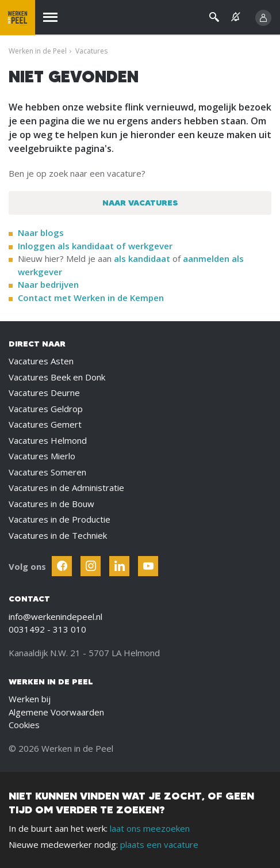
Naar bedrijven (49, 284)
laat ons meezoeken (150, 828)
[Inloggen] (263, 18)
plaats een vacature (159, 844)
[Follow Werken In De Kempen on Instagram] (91, 566)
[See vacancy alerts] (236, 17)
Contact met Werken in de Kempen (91, 298)
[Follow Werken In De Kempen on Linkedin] (119, 566)
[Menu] (50, 18)
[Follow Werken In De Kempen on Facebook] (62, 566)
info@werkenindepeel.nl (55, 616)
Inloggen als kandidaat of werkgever (95, 246)
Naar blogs (41, 233)
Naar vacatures (140, 203)
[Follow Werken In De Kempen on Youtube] (148, 566)
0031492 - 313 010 (47, 629)
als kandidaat (142, 258)
